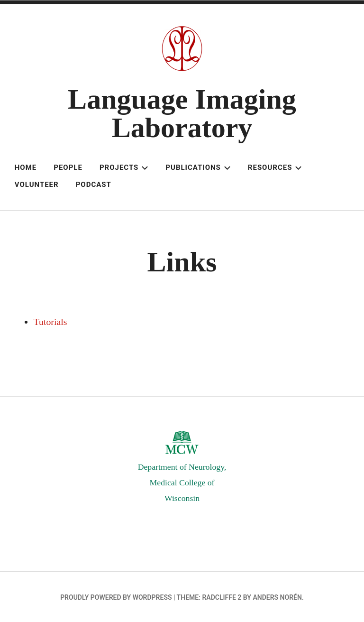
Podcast (94, 185)
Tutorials (51, 322)
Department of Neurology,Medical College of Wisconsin (182, 482)
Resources (275, 167)
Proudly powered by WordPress (116, 596)
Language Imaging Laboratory (182, 113)
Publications (198, 167)
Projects (124, 167)
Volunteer (37, 185)
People (68, 167)
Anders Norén (277, 596)
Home (26, 167)
